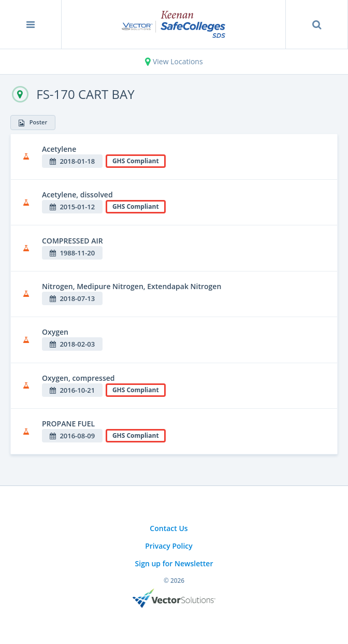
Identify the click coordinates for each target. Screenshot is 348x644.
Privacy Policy (169, 546)
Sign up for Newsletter (174, 563)
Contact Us (169, 528)
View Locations (174, 61)
